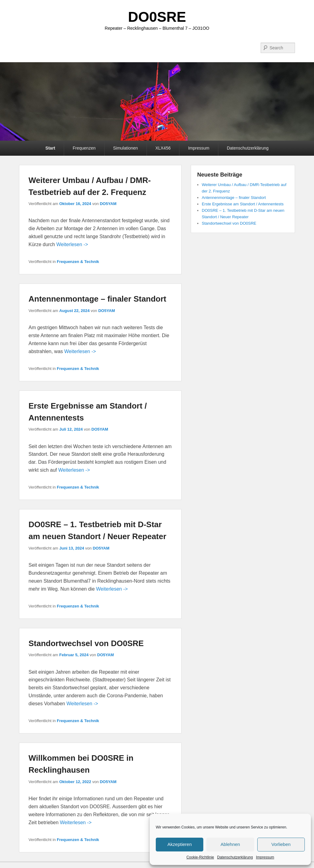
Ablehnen (230, 844)
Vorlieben (281, 844)
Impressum (265, 857)
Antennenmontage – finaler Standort (97, 299)
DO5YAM (108, 204)
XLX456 (163, 148)
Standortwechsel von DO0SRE (86, 643)
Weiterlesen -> (72, 244)
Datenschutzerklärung (235, 857)
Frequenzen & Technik (78, 262)
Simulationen (126, 148)
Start (50, 148)
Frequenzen (84, 148)
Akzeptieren (180, 844)
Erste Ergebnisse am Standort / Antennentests (243, 204)
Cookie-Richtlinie (200, 857)
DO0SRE (157, 17)
